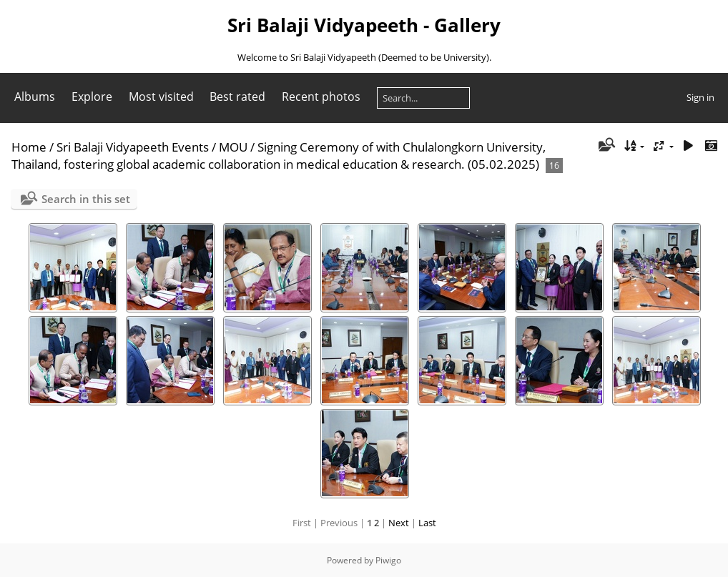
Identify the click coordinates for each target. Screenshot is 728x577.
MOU (233, 147)
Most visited (161, 97)
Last (427, 523)
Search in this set (86, 199)
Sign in (700, 97)
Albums (35, 97)
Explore (92, 97)
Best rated (237, 97)
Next (399, 523)
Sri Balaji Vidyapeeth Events (133, 147)
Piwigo (388, 560)
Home (29, 147)
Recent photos (321, 97)
